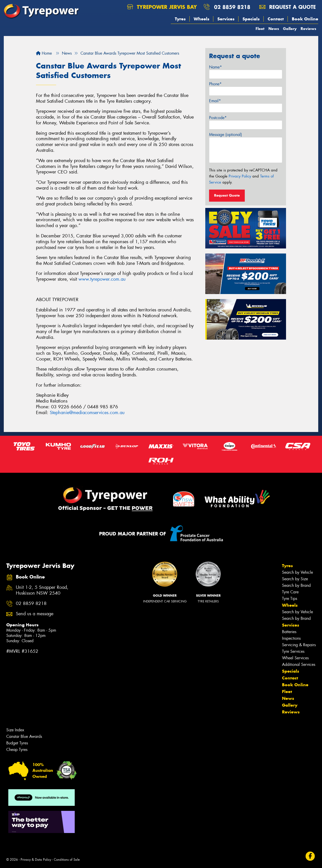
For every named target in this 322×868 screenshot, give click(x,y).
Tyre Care (290, 592)
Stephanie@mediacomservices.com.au (87, 413)
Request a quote (288, 7)
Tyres (180, 19)
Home (44, 53)
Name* (215, 67)
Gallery (290, 29)
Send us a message (35, 614)
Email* (215, 101)
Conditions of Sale (67, 860)
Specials (251, 19)
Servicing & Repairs (299, 645)
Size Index (15, 730)
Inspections (291, 638)
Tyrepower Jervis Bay (162, 7)
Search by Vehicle (297, 572)
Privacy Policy (240, 176)
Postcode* (218, 118)
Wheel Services (295, 658)
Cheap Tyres (17, 750)
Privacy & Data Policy (36, 860)
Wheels (202, 19)
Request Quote (227, 195)
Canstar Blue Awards (24, 736)
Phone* (215, 84)
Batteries (289, 632)
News (274, 29)
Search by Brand (296, 585)
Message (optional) (226, 135)
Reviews (308, 29)
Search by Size (295, 579)
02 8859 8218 (232, 7)
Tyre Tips (290, 599)
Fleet (260, 29)
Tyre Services (293, 651)
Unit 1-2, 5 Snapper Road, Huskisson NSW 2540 (42, 590)
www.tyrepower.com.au (102, 279)
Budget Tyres (17, 743)
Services (226, 19)
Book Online (305, 19)
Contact (276, 19)
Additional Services (299, 664)
